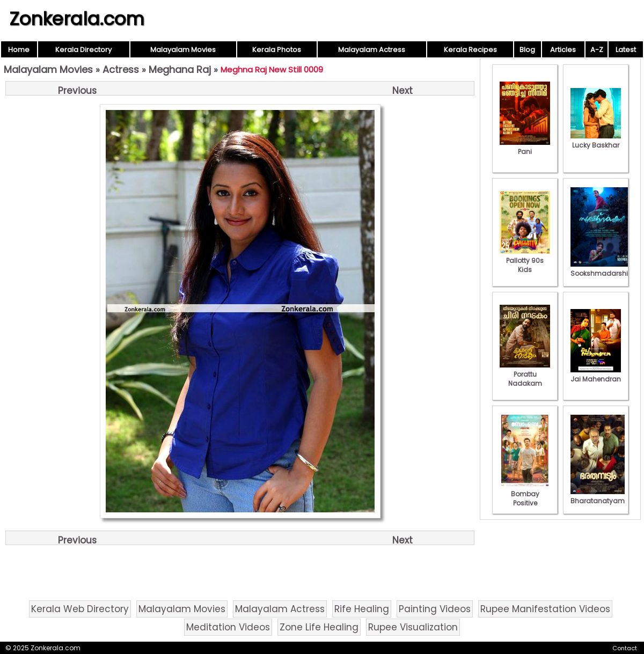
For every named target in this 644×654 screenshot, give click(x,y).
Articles (563, 50)
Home (19, 50)
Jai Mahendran (596, 374)
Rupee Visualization (413, 627)
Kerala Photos (277, 50)
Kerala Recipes (470, 50)
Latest (626, 50)
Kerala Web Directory (80, 609)
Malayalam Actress (372, 50)
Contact (625, 648)
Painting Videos (435, 609)
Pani (525, 147)
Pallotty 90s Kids (525, 260)
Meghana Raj (180, 69)
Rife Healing (362, 609)
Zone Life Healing (319, 627)
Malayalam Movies (183, 50)
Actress (121, 69)
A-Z (597, 50)
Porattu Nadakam (525, 374)
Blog (527, 50)
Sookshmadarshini (602, 269)
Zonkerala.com (77, 19)
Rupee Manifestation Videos (545, 609)
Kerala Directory (83, 50)
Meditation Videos (228, 627)
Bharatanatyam (598, 496)
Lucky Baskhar (596, 141)
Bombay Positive (525, 494)
